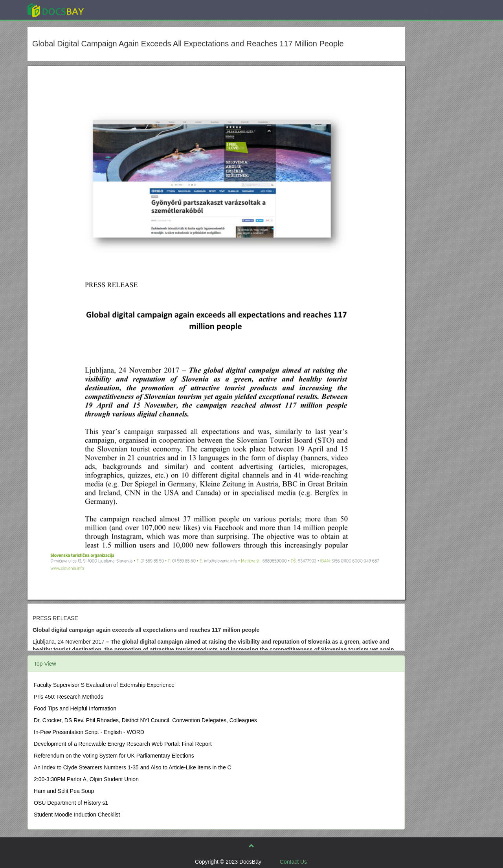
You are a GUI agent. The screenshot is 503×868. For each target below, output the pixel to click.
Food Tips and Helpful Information (75, 708)
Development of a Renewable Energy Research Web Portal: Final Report (123, 744)
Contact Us (293, 862)
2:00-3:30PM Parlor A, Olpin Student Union (86, 779)
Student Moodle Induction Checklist (77, 815)
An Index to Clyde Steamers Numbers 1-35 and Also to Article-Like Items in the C (133, 767)
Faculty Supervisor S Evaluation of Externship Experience (104, 685)
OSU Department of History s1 (71, 803)
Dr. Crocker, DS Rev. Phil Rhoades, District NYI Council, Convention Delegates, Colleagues (145, 720)
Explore (115, 10)
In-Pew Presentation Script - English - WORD (89, 732)
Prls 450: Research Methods (69, 697)
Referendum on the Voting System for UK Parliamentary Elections (114, 756)
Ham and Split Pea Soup (64, 791)
